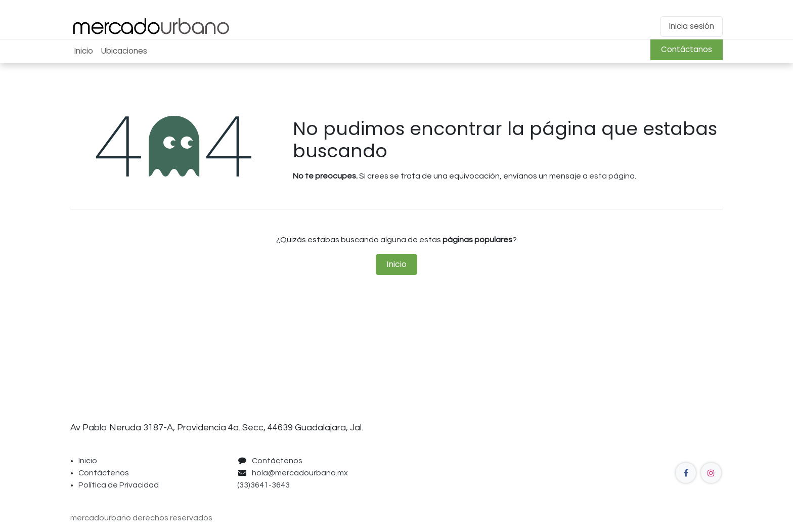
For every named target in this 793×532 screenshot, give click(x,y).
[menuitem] (84, 51)
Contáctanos (687, 49)
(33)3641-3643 (265, 485)
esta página (612, 176)
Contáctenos (104, 473)
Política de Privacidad (119, 485)
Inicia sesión (692, 26)
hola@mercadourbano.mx (300, 473)
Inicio (396, 264)
